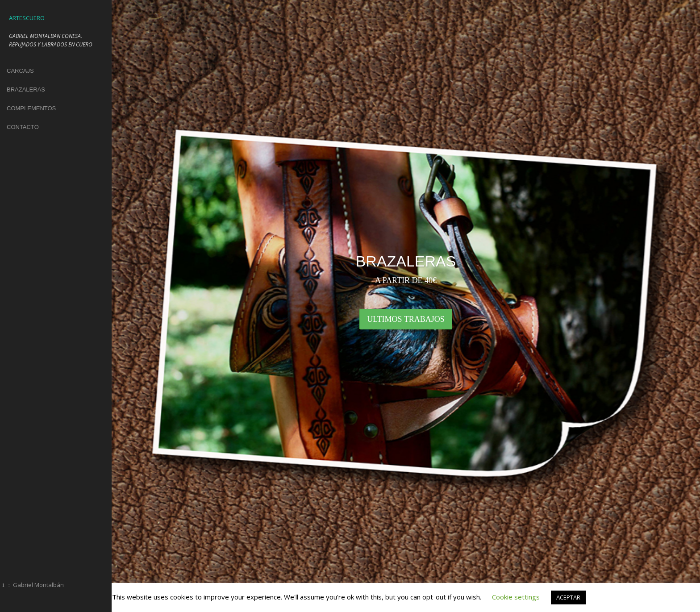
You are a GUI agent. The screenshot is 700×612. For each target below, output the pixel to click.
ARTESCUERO (27, 18)
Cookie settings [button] (516, 597)
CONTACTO (23, 127)
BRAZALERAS (26, 90)
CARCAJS (20, 71)
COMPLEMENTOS (31, 108)
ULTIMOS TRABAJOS (406, 319)
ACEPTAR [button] (568, 597)
